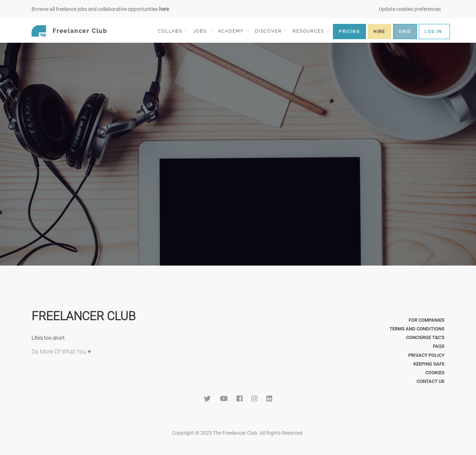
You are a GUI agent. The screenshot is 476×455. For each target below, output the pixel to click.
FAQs (439, 346)
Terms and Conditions (417, 329)
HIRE (379, 32)
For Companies (427, 320)
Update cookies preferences (410, 9)
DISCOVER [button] (271, 31)
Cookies (435, 373)
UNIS (405, 32)
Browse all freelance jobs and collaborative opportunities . (101, 9)
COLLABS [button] (173, 31)
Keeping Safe (429, 364)
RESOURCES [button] (311, 31)
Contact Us (431, 381)
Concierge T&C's (425, 337)
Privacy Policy (426, 355)
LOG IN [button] (433, 32)
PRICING (349, 32)
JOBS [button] (203, 31)
